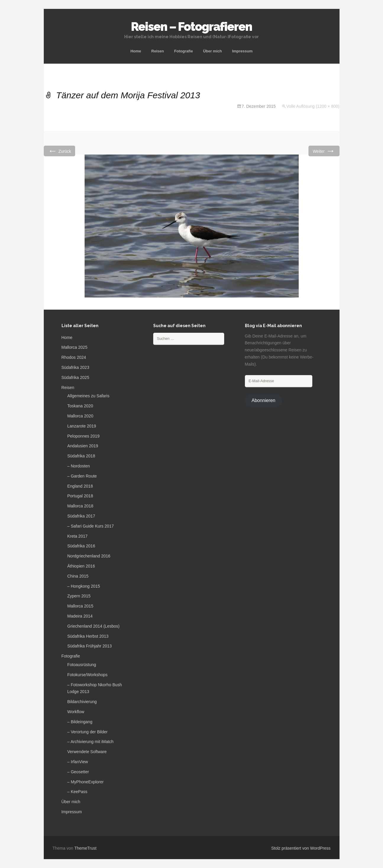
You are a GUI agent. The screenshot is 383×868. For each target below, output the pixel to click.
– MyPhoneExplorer (86, 782)
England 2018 (80, 486)
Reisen (158, 51)
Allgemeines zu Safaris (88, 396)
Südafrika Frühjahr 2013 (90, 646)
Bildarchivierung (82, 702)
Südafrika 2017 (81, 516)
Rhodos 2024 (74, 357)
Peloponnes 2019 (84, 436)
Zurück (60, 151)
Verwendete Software (87, 752)
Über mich (213, 51)
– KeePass (77, 792)
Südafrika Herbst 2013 (88, 636)
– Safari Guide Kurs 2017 (91, 526)
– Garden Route (82, 476)
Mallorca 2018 (80, 506)
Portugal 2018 (80, 496)
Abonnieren (263, 400)
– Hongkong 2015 (84, 586)
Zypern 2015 (79, 596)
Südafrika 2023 (75, 367)
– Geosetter (78, 772)
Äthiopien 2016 (81, 566)
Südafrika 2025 (75, 377)
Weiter (324, 151)
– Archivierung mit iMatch (91, 742)
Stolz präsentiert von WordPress (301, 848)
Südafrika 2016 (81, 546)
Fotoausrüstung (82, 665)
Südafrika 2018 (81, 456)
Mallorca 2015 (80, 606)
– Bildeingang (80, 722)
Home (136, 51)
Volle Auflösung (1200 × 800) (313, 106)
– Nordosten (79, 466)
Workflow (76, 712)
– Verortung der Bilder (88, 732)
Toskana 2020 (80, 406)
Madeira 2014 (80, 616)
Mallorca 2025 (75, 347)
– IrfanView (78, 762)
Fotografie (184, 51)
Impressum (242, 51)
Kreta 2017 (78, 536)
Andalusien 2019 (83, 446)
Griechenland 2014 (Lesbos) (94, 626)
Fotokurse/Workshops (88, 675)
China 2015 (78, 576)
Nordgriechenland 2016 (89, 556)
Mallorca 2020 (80, 416)
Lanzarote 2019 (82, 426)
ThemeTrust (85, 848)
